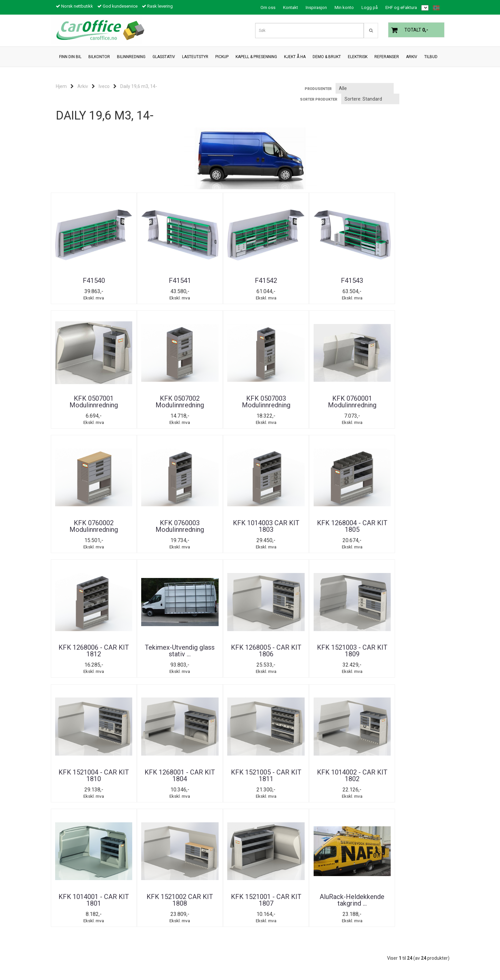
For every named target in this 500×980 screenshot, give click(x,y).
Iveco (104, 86)
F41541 (150, 281)
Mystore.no (133, 962)
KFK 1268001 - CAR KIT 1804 (416, 533)
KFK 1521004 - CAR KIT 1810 (350, 533)
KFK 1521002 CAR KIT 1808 (283, 658)
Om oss (268, 7)
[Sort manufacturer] (365, 88)
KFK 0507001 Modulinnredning (350, 284)
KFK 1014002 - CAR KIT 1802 (150, 658)
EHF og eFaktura (401, 7)
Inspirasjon (316, 7)
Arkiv (83, 86)
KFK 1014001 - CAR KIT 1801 (217, 658)
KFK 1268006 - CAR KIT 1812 (84, 533)
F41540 (84, 281)
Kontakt (291, 7)
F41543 (283, 281)
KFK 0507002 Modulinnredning (416, 284)
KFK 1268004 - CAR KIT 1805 (416, 409)
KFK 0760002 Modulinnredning (217, 409)
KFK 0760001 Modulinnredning (150, 409)
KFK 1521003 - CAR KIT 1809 (283, 533)
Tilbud (64, 832)
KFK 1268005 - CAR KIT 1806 (217, 533)
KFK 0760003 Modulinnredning (283, 409)
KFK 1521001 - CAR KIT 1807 (350, 658)
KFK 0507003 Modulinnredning (84, 409)
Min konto (344, 7)
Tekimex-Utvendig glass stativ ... (150, 533)
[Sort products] (370, 99)
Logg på (370, 7)
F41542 (217, 281)
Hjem (61, 86)
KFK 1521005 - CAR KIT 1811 (84, 658)
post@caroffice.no (74, 952)
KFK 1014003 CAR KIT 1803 (350, 409)
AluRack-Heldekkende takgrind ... (416, 662)
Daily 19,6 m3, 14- (139, 86)
